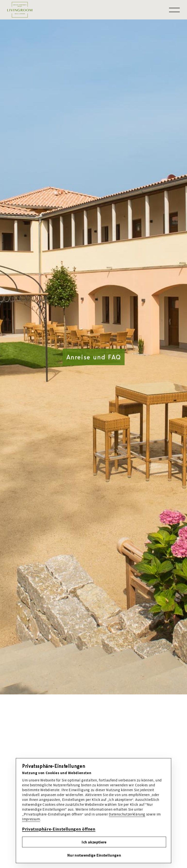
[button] (174, 10)
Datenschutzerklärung (127, 814)
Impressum (31, 819)
